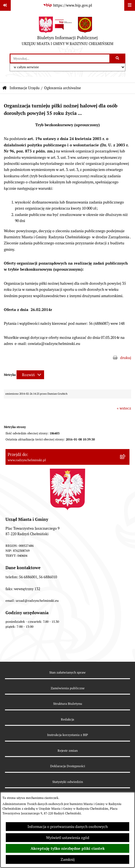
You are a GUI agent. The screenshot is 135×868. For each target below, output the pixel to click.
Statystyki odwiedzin (68, 782)
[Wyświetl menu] (130, 5)
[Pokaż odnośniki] (5, 5)
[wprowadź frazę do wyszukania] (60, 58)
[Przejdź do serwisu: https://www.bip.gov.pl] (67, 6)
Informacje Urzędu (25, 88)
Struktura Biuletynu (68, 704)
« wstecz (124, 408)
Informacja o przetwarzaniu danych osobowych (68, 827)
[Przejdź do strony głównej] (67, 32)
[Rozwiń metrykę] (30, 375)
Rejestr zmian (68, 750)
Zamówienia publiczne (68, 688)
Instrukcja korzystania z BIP (67, 735)
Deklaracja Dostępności (68, 766)
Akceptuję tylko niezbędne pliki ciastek (68, 848)
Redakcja (67, 719)
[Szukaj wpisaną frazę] (118, 58)
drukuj (126, 358)
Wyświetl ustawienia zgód (68, 838)
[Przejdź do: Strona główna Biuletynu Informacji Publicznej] (5, 88)
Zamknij (68, 859)
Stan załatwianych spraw (67, 672)
